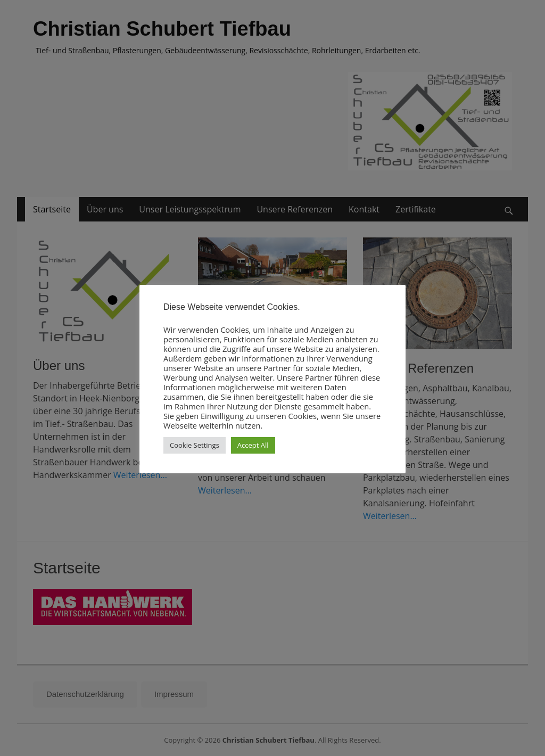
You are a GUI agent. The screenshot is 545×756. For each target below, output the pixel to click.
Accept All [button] (253, 445)
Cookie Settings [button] (195, 445)
